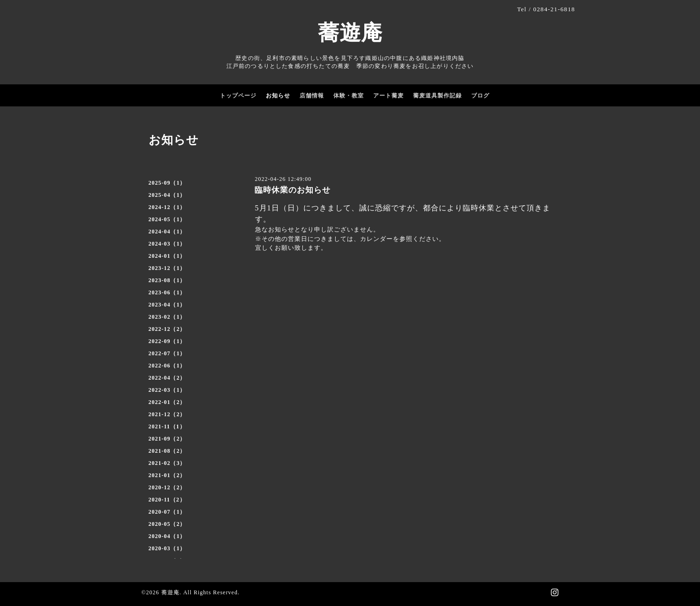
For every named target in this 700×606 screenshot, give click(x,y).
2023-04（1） (167, 305)
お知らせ (278, 96)
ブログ (480, 96)
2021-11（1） (167, 426)
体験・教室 (349, 96)
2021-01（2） (167, 475)
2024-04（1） (167, 232)
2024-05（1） (167, 219)
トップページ (238, 96)
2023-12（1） (167, 268)
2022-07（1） (167, 353)
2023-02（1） (167, 317)
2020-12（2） (167, 487)
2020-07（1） (167, 512)
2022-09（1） (167, 341)
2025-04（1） (167, 195)
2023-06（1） (167, 292)
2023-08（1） (167, 280)
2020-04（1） (167, 536)
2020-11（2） (167, 500)
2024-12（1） (167, 207)
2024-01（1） (167, 256)
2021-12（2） (167, 414)
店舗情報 (312, 96)
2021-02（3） (167, 463)
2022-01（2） (167, 402)
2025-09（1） (167, 183)
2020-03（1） (167, 548)
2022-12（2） (167, 329)
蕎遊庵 (350, 33)
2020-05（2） (167, 524)
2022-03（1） (167, 390)
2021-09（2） (167, 439)
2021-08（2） (167, 451)
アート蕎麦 (388, 96)
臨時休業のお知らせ (293, 190)
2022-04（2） (167, 378)
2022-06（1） (167, 366)
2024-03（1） (167, 244)
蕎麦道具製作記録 (437, 96)
